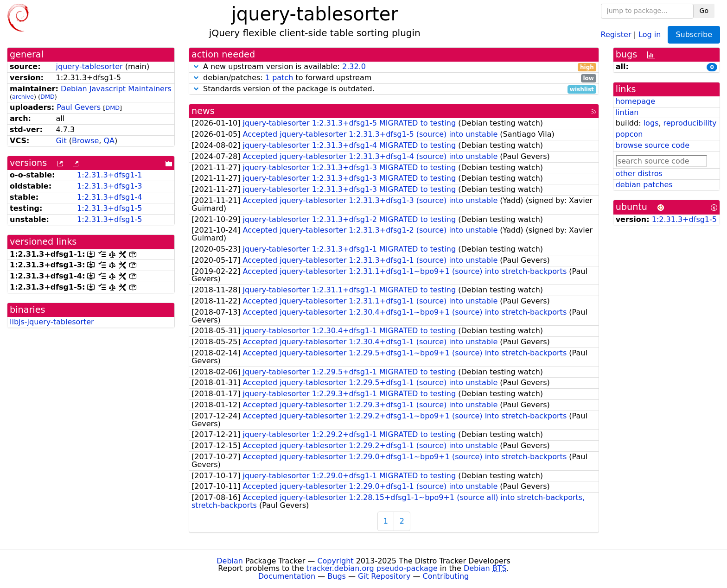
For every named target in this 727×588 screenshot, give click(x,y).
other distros (639, 174)
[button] (196, 66)
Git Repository (384, 576)
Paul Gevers (79, 107)
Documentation (287, 576)
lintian (627, 112)
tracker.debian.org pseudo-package (372, 568)
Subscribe (694, 35)
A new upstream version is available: (394, 67)
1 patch (279, 78)
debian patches (644, 185)
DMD (48, 97)
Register (616, 34)
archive (23, 97)
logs (651, 123)
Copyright (335, 561)
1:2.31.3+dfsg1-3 (109, 186)
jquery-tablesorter (89, 66)
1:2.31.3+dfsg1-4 (109, 197)
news (203, 111)
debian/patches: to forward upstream (394, 78)
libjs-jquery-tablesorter (52, 322)
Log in (650, 34)
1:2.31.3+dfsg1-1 (109, 175)
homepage (635, 101)
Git (61, 141)
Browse (85, 141)
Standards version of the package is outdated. (394, 89)
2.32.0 (354, 66)
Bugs (337, 576)
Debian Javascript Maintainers (116, 89)
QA (109, 141)
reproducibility (690, 123)
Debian (230, 561)
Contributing (446, 576)
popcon (629, 134)
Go (704, 11)
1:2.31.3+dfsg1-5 (109, 208)
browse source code (653, 145)
